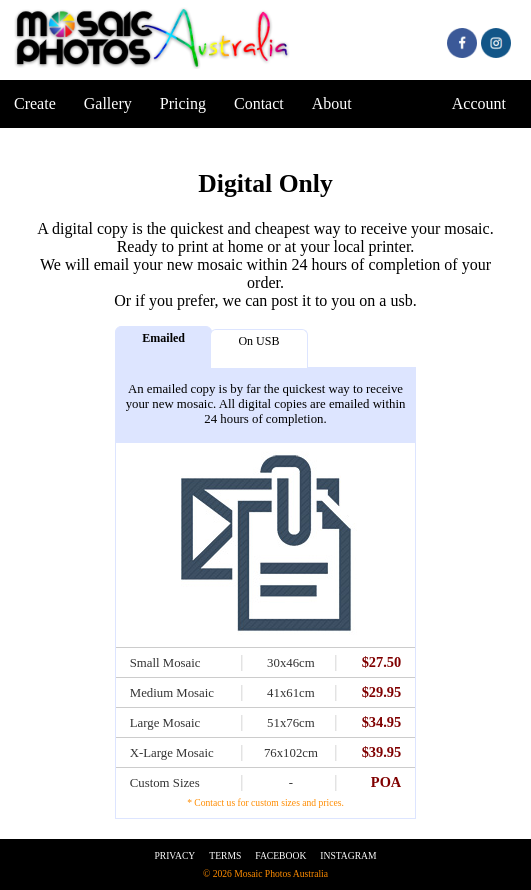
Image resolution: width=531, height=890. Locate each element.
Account (479, 103)
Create (35, 103)
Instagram (348, 855)
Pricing (183, 103)
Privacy (174, 855)
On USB (258, 341)
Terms (225, 855)
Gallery (108, 103)
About (332, 103)
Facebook (280, 855)
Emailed (163, 338)
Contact (259, 103)
